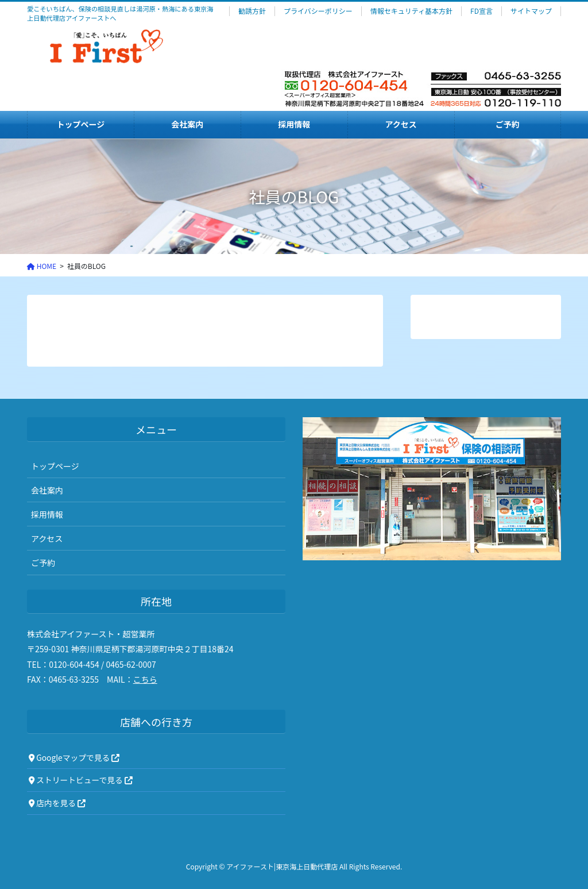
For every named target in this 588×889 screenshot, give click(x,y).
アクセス (47, 538)
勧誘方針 (252, 11)
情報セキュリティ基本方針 (411, 11)
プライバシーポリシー (318, 11)
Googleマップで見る (74, 757)
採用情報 (47, 514)
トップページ (55, 466)
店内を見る (57, 803)
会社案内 (47, 490)
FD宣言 (481, 11)
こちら (145, 679)
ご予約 (43, 563)
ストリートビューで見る (81, 780)
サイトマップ (531, 11)
